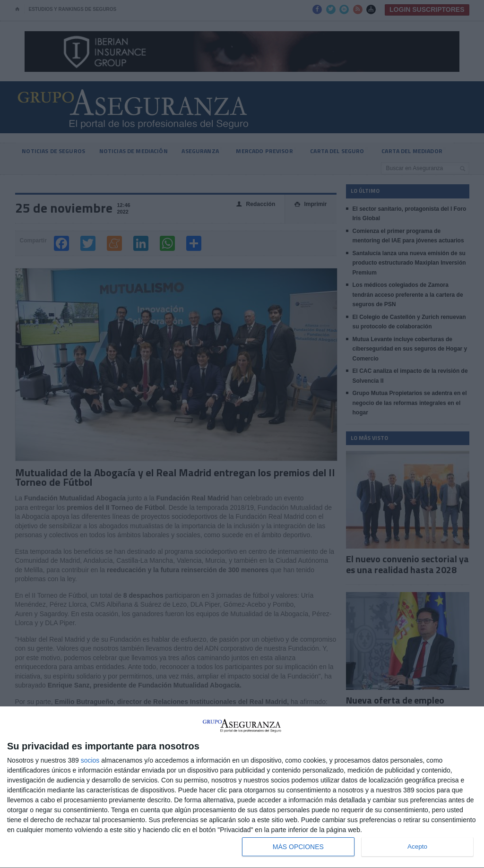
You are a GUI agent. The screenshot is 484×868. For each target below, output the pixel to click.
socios (90, 760)
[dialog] (242, 787)
